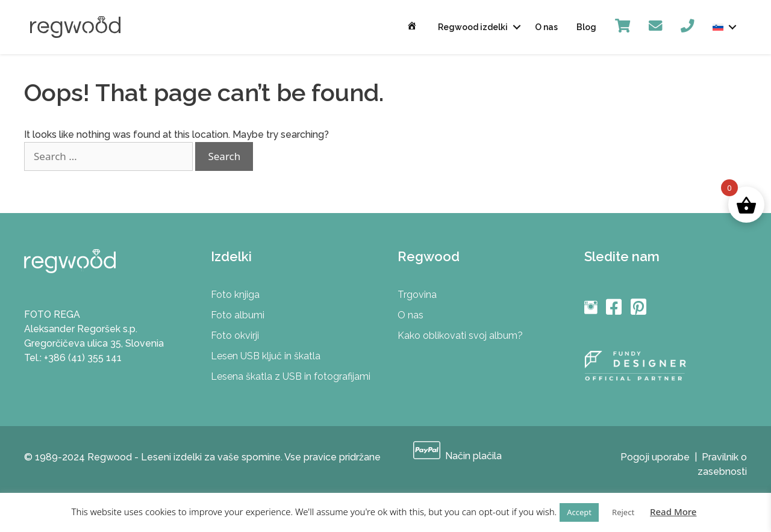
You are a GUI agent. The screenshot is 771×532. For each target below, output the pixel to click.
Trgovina (417, 295)
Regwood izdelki (473, 27)
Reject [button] (623, 512)
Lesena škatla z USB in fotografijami (291, 376)
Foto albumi (238, 315)
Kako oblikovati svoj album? (460, 336)
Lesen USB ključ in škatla (266, 356)
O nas (546, 27)
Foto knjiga (235, 295)
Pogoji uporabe (655, 457)
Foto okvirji (235, 336)
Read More (673, 512)
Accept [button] (579, 512)
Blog (586, 27)
